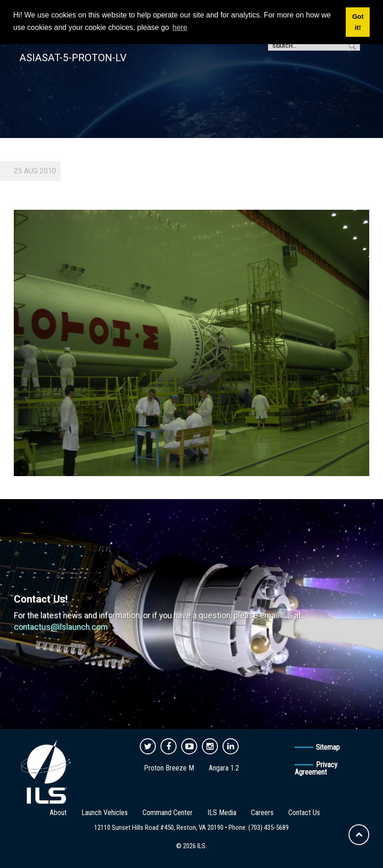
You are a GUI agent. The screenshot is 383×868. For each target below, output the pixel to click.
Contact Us (304, 813)
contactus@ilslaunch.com (61, 627)
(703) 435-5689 (269, 828)
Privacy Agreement (316, 768)
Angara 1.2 (224, 768)
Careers (262, 813)
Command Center (168, 813)
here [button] (180, 27)
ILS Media (222, 813)
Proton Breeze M (169, 768)
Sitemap (328, 747)
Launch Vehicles (105, 813)
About (58, 813)
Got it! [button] (358, 22)
